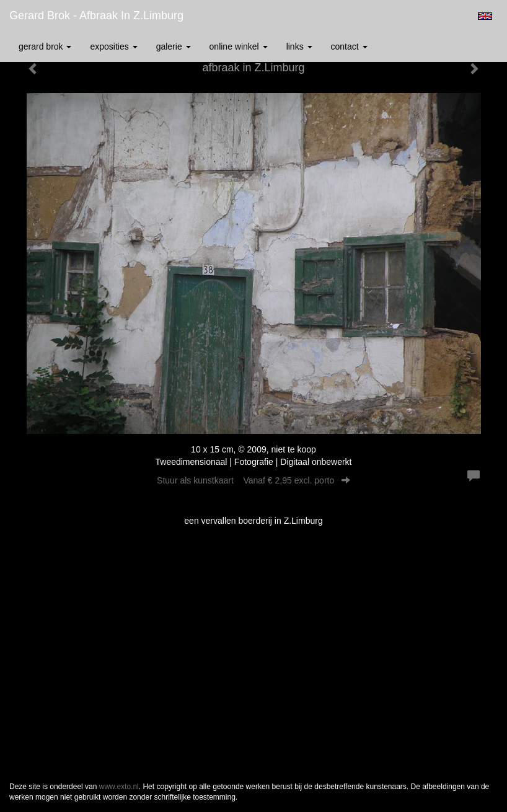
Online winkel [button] (239, 46)
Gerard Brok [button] (45, 46)
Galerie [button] (174, 46)
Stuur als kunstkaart (254, 480)
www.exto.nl (119, 787)
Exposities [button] (113, 46)
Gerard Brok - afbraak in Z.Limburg (96, 15)
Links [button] (299, 46)
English (485, 16)
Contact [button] (349, 46)
